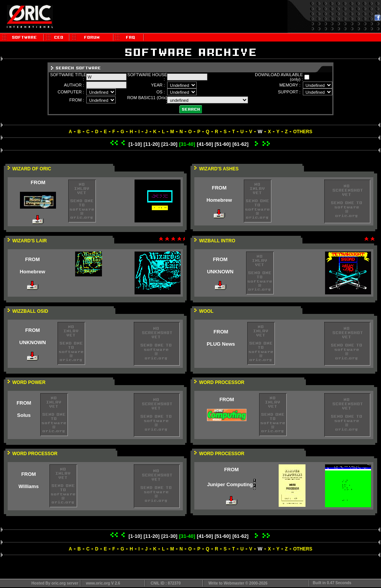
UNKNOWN (220, 272)
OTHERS (303, 132)
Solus (24, 415)
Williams (29, 486)
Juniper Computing (230, 484)
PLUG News (221, 344)
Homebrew (219, 200)
